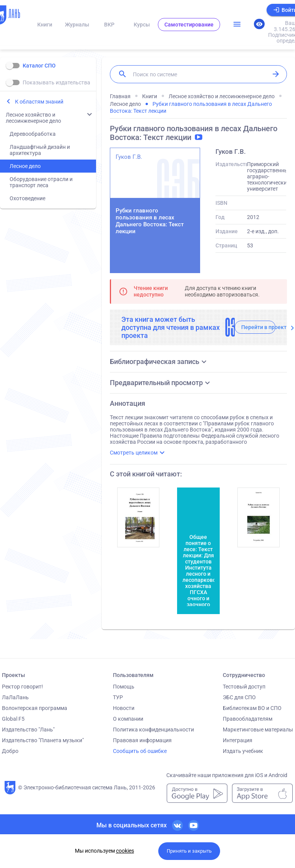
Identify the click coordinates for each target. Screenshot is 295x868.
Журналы (77, 25)
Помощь (124, 687)
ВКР (109, 25)
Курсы (142, 25)
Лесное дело (25, 166)
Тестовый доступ (244, 687)
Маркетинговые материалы (258, 730)
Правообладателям (248, 719)
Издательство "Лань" (28, 730)
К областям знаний (39, 102)
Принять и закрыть (189, 851)
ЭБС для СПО (239, 697)
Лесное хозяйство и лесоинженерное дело (33, 118)
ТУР (118, 697)
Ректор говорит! (22, 687)
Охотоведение (27, 198)
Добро (10, 751)
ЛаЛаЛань (15, 697)
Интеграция (238, 740)
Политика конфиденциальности (153, 730)
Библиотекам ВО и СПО (252, 708)
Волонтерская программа (35, 708)
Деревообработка (33, 134)
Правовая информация (142, 740)
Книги (45, 25)
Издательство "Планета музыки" (43, 740)
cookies (125, 851)
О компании (128, 719)
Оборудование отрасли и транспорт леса (41, 182)
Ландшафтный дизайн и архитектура (40, 150)
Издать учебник (243, 751)
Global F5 (13, 719)
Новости (124, 708)
